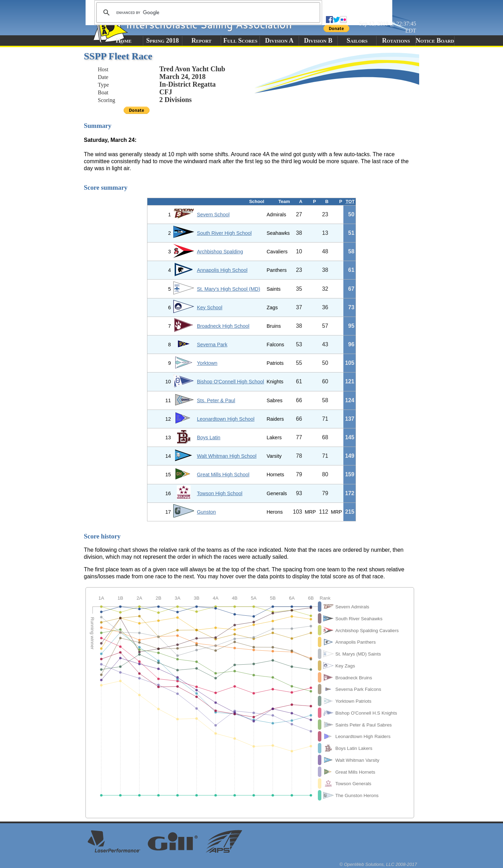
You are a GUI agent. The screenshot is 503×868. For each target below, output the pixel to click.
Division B (318, 41)
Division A (279, 41)
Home (123, 41)
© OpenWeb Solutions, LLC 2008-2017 (378, 864)
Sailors (357, 41)
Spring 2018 (163, 41)
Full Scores (240, 41)
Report (202, 41)
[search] (207, 13)
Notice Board (435, 41)
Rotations (396, 41)
